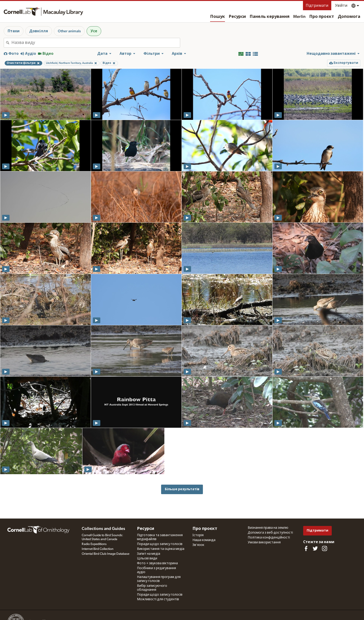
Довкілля (39, 31)
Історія (198, 535)
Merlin (299, 17)
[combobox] (96, 43)
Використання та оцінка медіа (161, 549)
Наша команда (204, 540)
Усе (94, 31)
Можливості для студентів (158, 599)
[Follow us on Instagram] (325, 548)
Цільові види (147, 558)
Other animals (69, 31)
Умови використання (264, 542)
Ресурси (237, 17)
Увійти (341, 6)
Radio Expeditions (94, 544)
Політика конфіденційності (269, 538)
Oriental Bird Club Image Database (106, 554)
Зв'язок (198, 545)
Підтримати (317, 6)
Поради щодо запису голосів (160, 544)
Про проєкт (322, 17)
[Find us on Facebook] (306, 548)
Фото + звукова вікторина (157, 563)
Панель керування (270, 17)
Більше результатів (182, 489)
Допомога (349, 17)
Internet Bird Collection (98, 549)
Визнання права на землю (268, 528)
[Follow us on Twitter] (315, 548)
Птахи (14, 31)
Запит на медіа (149, 554)
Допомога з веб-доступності (270, 533)
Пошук (218, 17)
